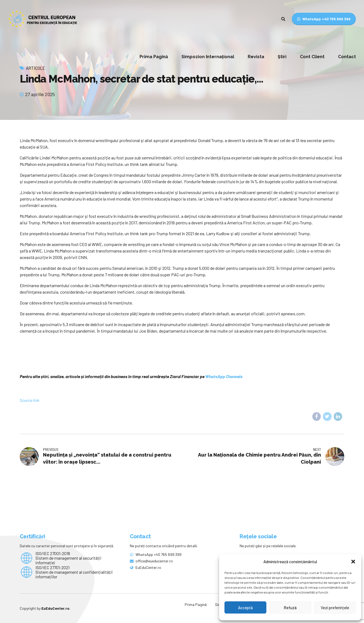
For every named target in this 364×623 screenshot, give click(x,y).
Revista (256, 57)
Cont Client (312, 57)
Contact (347, 57)
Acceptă (245, 608)
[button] (353, 562)
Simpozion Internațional (208, 57)
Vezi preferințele (335, 608)
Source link (30, 400)
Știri (282, 57)
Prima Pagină (154, 57)
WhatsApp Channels (224, 376)
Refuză (290, 608)
